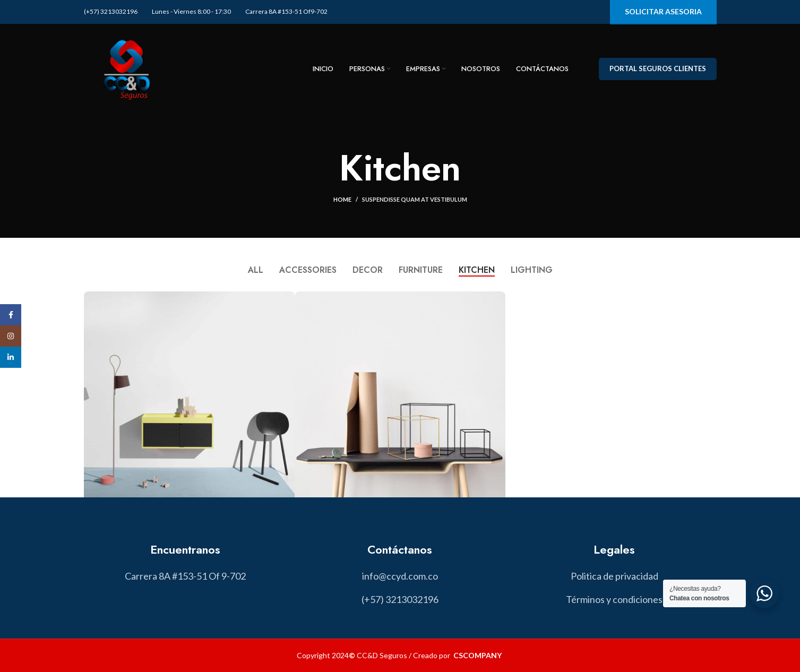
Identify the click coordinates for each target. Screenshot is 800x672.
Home (342, 199)
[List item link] (400, 576)
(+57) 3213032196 (111, 11)
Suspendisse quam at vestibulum (415, 199)
